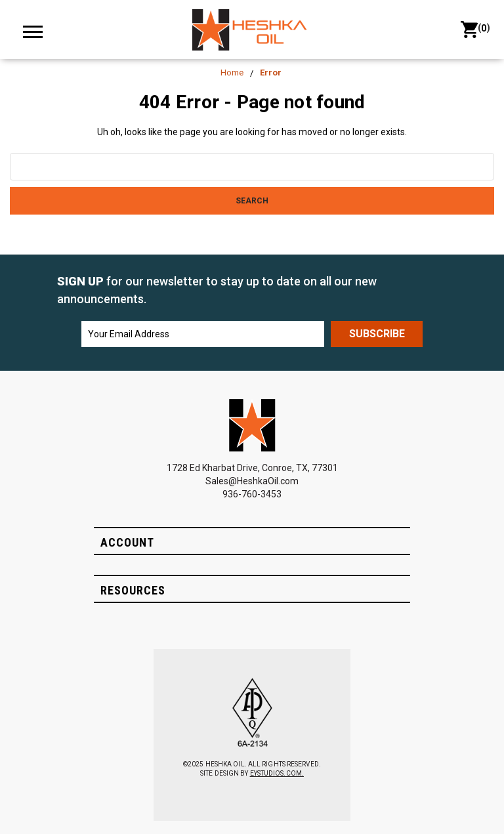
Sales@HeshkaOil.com (252, 481)
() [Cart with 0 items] (474, 30)
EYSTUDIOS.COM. (277, 773)
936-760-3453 (252, 494)
